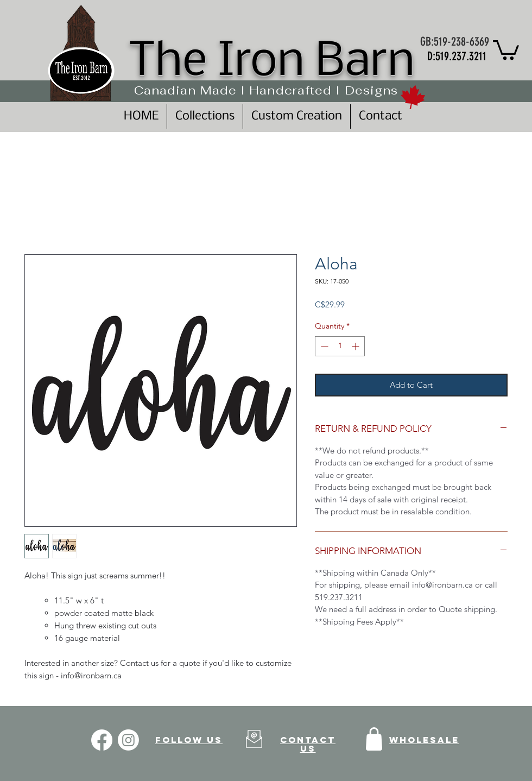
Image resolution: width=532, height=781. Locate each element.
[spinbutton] (340, 346)
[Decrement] (323, 346)
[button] (506, 49)
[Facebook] (102, 740)
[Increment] (356, 346)
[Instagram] (128, 740)
